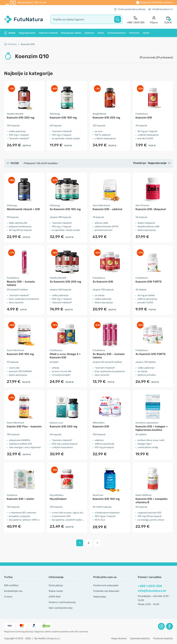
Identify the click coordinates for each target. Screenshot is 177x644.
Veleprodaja (100, 597)
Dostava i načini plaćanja (62, 602)
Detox (101, 33)
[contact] (135, 19)
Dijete (146, 33)
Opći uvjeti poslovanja (61, 608)
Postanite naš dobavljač (106, 591)
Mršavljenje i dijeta (71, 33)
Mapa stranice (119, 638)
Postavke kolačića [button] (163, 638)
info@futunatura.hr (161, 9)
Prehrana (134, 33)
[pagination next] (97, 543)
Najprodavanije (27, 33)
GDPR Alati (55, 597)
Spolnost (89, 33)
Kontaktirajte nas (13, 591)
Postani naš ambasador (106, 585)
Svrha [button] (10, 33)
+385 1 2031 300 (150, 586)
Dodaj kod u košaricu (156, 2)
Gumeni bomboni (117, 33)
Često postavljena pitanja (130, 9)
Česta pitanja (56, 585)
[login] (154, 19)
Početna (10, 44)
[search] (86, 19)
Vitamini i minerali (48, 33)
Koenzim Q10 (28, 44)
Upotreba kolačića (140, 638)
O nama (8, 597)
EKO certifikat (11, 585)
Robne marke (56, 591)
